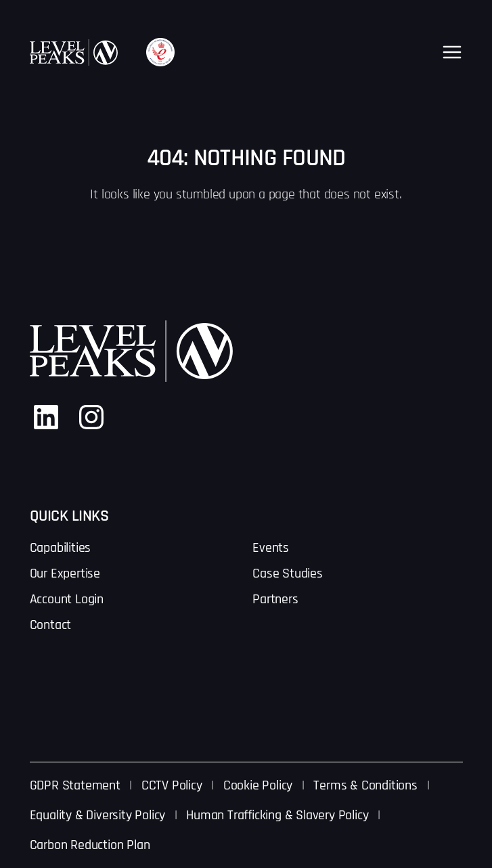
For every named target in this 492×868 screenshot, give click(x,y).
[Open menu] (452, 52)
